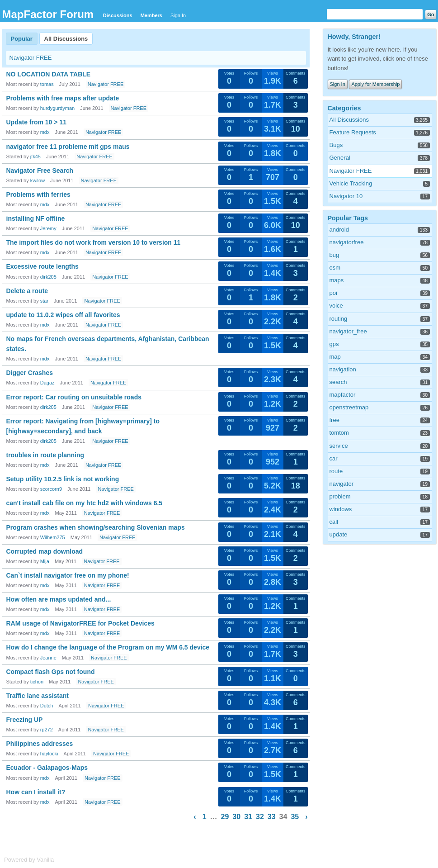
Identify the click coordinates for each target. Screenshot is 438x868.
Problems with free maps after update (63, 98)
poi (333, 293)
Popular (22, 39)
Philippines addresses (40, 744)
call (334, 522)
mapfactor (343, 395)
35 (295, 817)
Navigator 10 (346, 196)
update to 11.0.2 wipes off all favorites (63, 315)
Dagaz (47, 383)
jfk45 (35, 157)
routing (339, 319)
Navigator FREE (31, 58)
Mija (45, 561)
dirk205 (48, 277)
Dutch (47, 706)
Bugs (336, 145)
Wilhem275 (53, 537)
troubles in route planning (45, 455)
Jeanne (48, 658)
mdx (45, 132)
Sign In (178, 15)
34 (283, 817)
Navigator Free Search (40, 171)
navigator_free (348, 331)
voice (336, 306)
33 (272, 817)
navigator (341, 484)
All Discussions (66, 39)
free (334, 420)
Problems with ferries (38, 194)
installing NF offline (36, 218)
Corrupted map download (45, 551)
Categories (344, 108)
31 (248, 817)
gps (334, 344)
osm (335, 268)
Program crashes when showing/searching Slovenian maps (96, 527)
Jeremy (48, 228)
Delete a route (27, 291)
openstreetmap (349, 407)
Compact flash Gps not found (51, 672)
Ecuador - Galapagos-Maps (47, 768)
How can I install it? (36, 792)
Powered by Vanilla (29, 860)
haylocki (49, 754)
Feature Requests (353, 132)
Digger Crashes (30, 373)
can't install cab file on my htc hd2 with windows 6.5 (85, 503)
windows (341, 509)
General (340, 158)
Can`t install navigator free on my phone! (68, 575)
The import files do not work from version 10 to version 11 (94, 242)
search (338, 382)
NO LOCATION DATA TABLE (49, 74)
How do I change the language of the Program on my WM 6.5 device (108, 647)
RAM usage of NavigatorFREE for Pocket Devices (80, 623)
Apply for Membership (375, 84)
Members (151, 15)
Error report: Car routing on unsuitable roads (74, 397)
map (335, 357)
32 (260, 817)
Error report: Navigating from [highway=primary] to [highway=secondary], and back (83, 426)
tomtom (339, 433)
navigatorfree (347, 242)
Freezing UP (25, 720)
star (44, 301)
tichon (37, 682)
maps (337, 280)
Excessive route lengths (42, 266)
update (339, 534)
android (339, 230)
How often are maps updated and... (59, 599)
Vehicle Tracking (351, 183)
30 (236, 817)
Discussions (118, 15)
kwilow (38, 180)
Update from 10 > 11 (36, 122)
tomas (47, 84)
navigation (343, 369)
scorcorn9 (51, 489)
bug (334, 255)
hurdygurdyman (57, 108)
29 (225, 817)
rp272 (47, 730)
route (336, 471)
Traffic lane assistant (38, 696)
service (339, 446)
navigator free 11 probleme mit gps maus (68, 147)
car (334, 458)
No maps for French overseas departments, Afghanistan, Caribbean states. (108, 344)
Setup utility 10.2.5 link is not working (63, 479)
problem (340, 496)
